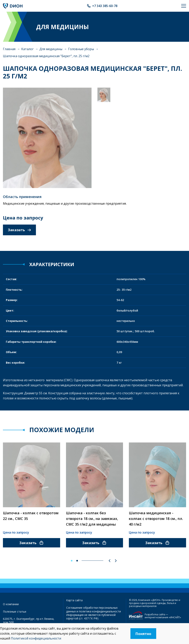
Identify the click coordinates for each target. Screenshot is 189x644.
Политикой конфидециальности (36, 638)
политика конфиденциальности (100, 611)
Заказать (19, 230)
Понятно (143, 634)
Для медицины (51, 49)
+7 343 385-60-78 (105, 6)
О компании (11, 604)
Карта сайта (74, 600)
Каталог (27, 49)
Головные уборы (81, 49)
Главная (9, 49)
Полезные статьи (15, 612)
